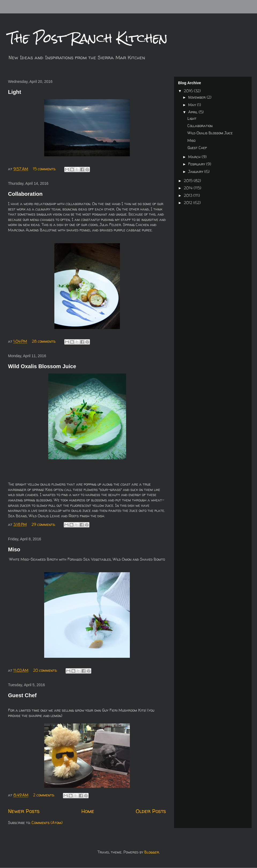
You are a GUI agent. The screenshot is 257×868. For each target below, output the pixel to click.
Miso (14, 549)
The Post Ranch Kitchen (88, 38)
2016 (189, 91)
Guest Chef (22, 695)
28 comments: (44, 341)
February (197, 164)
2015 (189, 181)
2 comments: (44, 795)
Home (88, 811)
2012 (189, 203)
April (193, 112)
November (197, 97)
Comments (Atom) (47, 823)
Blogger (152, 852)
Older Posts (151, 811)
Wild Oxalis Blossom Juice (42, 366)
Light (15, 92)
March (195, 157)
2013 (189, 195)
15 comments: (45, 169)
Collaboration (25, 194)
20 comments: (46, 670)
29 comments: (44, 524)
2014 (189, 188)
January (196, 171)
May (193, 105)
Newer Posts (24, 811)
